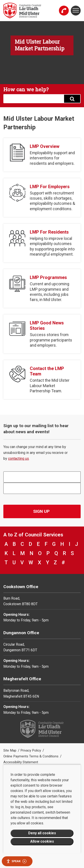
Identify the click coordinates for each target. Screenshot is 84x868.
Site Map (10, 750)
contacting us (18, 459)
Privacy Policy (31, 750)
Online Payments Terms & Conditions (31, 756)
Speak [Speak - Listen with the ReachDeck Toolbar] (16, 861)
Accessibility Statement (21, 762)
